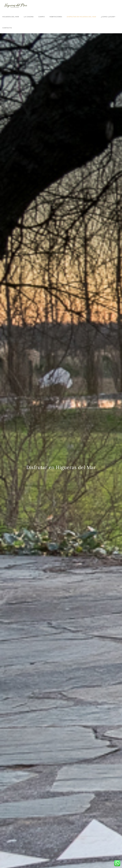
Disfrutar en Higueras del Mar (81, 17)
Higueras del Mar (11, 17)
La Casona (29, 17)
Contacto (7, 28)
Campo (42, 17)
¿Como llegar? (108, 17)
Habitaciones (56, 17)
